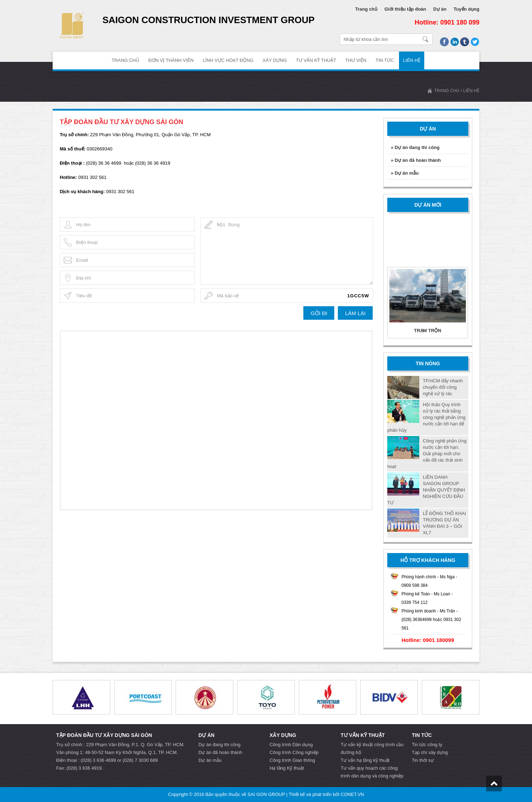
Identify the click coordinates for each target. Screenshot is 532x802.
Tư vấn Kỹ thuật (316, 60)
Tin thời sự (423, 760)
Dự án (440, 9)
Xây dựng (275, 60)
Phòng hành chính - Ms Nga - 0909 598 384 (429, 581)
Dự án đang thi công (219, 745)
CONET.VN (352, 794)
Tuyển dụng (466, 9)
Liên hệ (412, 60)
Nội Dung (287, 251)
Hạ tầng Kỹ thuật (287, 768)
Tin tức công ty (427, 745)
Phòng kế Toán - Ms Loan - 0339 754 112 (427, 598)
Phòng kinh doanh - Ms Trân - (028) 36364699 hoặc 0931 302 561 (431, 620)
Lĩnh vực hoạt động (228, 60)
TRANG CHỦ (126, 60)
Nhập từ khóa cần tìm (425, 39)
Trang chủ (366, 9)
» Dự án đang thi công (415, 147)
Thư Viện (356, 60)
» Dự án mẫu (405, 173)
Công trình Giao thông (292, 760)
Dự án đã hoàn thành (220, 752)
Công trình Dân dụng (291, 745)
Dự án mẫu (210, 760)
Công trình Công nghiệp (294, 752)
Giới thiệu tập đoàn (405, 9)
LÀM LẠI (355, 313)
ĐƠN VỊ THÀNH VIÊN (171, 60)
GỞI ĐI (319, 313)
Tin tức (385, 60)
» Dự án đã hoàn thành (416, 160)
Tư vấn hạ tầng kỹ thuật (365, 760)
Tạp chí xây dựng (430, 752)
